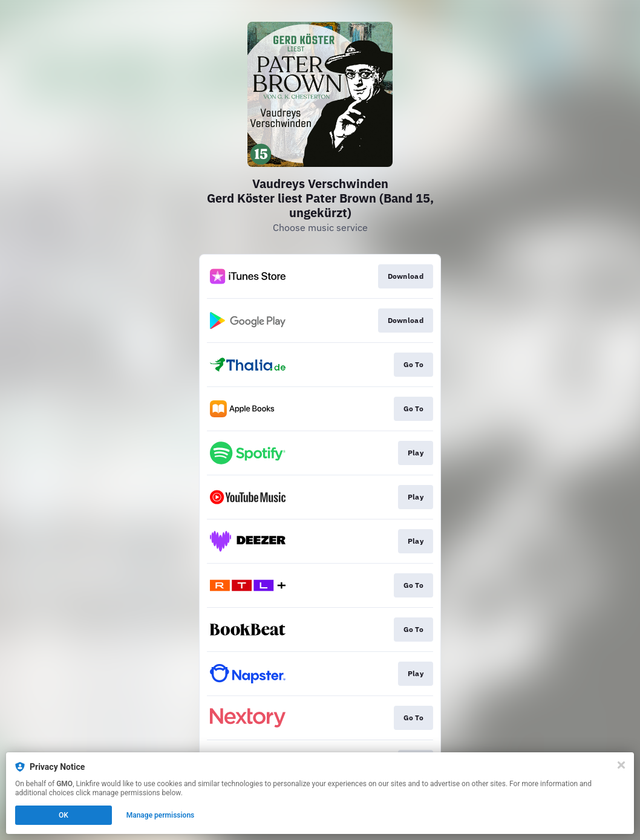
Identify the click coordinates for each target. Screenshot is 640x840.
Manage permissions (161, 815)
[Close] (621, 765)
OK (64, 815)
